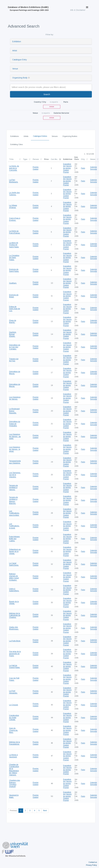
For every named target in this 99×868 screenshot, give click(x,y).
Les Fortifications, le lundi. (14, 526)
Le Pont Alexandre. (13, 692)
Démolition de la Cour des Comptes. (15, 347)
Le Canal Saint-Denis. (14, 564)
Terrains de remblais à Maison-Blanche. (13, 500)
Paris (83, 168)
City (83, 159)
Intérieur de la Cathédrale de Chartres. (15, 615)
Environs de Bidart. (14, 296)
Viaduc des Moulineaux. (14, 628)
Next (45, 811)
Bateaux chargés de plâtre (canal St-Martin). (14, 577)
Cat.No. (54, 159)
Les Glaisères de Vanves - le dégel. (15, 449)
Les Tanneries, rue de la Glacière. (15, 475)
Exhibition (17, 42)
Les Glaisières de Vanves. (15, 398)
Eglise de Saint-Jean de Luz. (15, 309)
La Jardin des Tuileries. (14, 194)
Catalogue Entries (40, 136)
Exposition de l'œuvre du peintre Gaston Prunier (67, 168)
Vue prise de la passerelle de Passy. (15, 654)
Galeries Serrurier (94, 168)
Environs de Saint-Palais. (14, 270)
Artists (26, 136)
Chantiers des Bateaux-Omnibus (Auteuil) (15, 783)
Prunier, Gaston (36, 168)
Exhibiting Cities (16, 144)
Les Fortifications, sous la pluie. (14, 513)
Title (11, 159)
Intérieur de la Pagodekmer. (14, 743)
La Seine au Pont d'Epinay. (15, 232)
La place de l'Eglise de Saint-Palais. (14, 245)
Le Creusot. (14, 705)
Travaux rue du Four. (14, 360)
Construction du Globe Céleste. (14, 718)
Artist (15, 51)
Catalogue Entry (20, 60)
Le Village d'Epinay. (13, 206)
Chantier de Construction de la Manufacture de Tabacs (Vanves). (14, 770)
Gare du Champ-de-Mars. (14, 730)
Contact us (93, 862)
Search (47, 94)
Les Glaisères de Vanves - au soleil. (15, 436)
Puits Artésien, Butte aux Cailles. (15, 539)
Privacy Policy (91, 865)
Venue (15, 69)
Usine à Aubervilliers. (14, 590)
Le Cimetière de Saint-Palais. (14, 258)
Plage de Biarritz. (13, 321)
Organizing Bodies (70, 136)
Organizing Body (20, 78)
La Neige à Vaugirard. (13, 756)
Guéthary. (13, 283)
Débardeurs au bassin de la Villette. (15, 551)
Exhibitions (14, 136)
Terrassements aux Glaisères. (15, 462)
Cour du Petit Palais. (14, 679)
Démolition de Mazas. (15, 373)
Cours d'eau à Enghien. (15, 219)
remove (52, 107)
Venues (55, 136)
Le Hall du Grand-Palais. (15, 666)
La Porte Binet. (15, 641)
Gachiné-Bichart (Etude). (13, 334)
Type (25, 159)
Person (36, 159)
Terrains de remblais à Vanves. (13, 488)
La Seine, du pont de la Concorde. (14, 168)
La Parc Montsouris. (14, 181)
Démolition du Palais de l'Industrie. (15, 424)
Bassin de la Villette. (14, 603)
